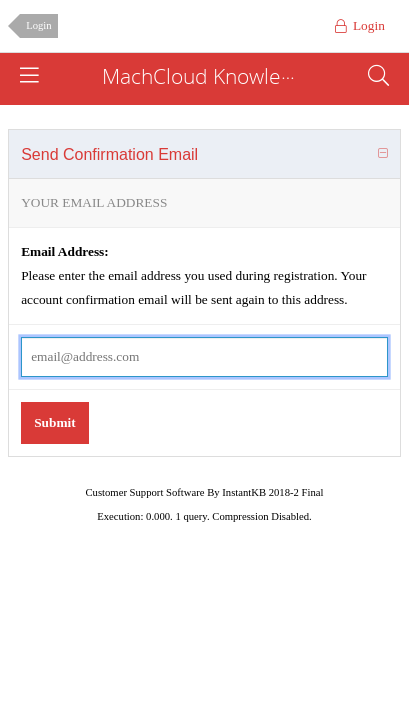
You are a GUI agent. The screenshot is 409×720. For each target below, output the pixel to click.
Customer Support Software (145, 492)
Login (38, 25)
